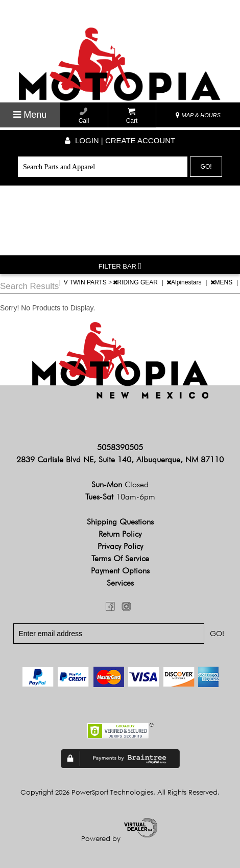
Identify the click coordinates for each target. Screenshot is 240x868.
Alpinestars (185, 282)
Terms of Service (120, 558)
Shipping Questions (120, 522)
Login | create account (120, 140)
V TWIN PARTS (86, 282)
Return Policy (120, 534)
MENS (222, 282)
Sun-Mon (120, 484)
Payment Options (120, 571)
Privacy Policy (120, 546)
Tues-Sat (120, 497)
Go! (206, 167)
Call (84, 116)
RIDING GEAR (136, 282)
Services (120, 583)
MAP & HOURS (198, 115)
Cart (132, 116)
